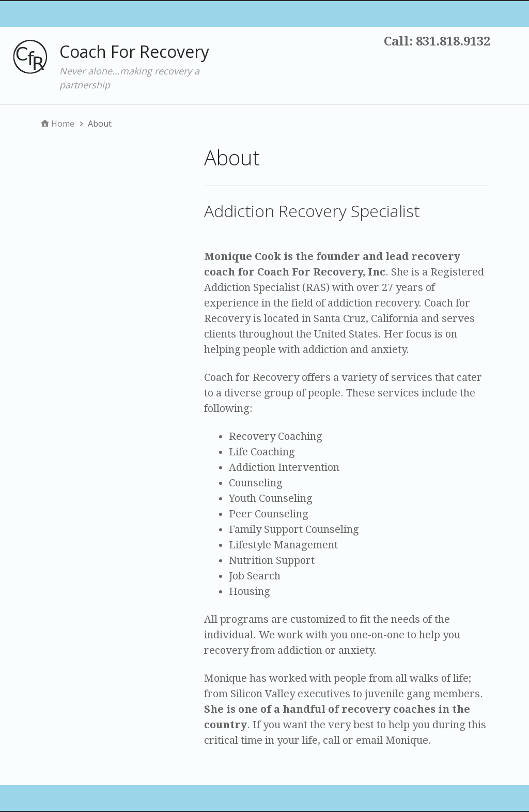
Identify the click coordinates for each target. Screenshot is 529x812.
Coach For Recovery (134, 51)
